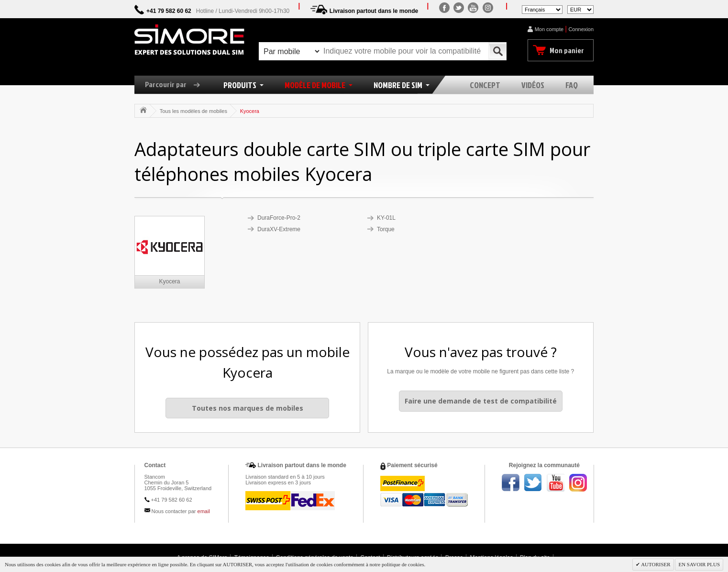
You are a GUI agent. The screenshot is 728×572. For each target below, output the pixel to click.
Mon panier (567, 50)
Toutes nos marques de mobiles (248, 408)
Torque (386, 229)
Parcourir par (176, 84)
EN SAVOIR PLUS (699, 564)
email (204, 511)
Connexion (581, 29)
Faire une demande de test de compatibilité (481, 401)
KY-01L (386, 218)
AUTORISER (655, 564)
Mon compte (549, 29)
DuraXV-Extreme (279, 229)
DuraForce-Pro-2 (279, 218)
